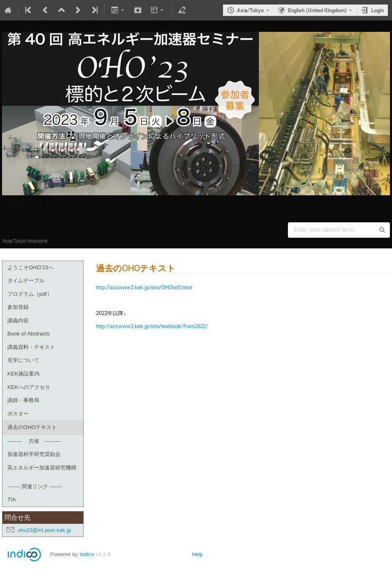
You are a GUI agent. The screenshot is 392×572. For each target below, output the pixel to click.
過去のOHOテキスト (32, 427)
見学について (23, 360)
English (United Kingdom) (317, 10)
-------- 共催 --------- (34, 441)
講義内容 (18, 321)
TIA (12, 499)
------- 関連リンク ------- (35, 486)
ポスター (18, 414)
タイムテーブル (26, 280)
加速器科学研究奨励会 (34, 454)
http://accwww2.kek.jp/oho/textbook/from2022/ (152, 326)
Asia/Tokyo (250, 10)
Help (197, 554)
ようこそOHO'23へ (30, 267)
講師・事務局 (23, 400)
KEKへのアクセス (29, 387)
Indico (87, 554)
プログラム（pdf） (30, 294)
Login (378, 10)
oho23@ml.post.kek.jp (45, 530)
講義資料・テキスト (31, 347)
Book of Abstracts (29, 334)
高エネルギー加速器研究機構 (42, 468)
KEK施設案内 (23, 374)
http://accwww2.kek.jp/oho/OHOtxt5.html (144, 287)
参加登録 (18, 307)
